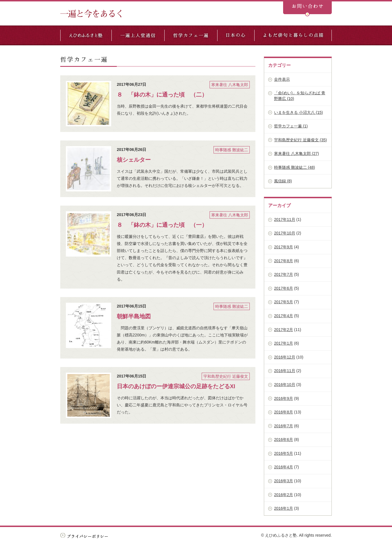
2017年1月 (284, 343)
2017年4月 (284, 316)
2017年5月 (284, 302)
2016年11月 (285, 371)
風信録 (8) (283, 181)
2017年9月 (284, 247)
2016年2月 (284, 495)
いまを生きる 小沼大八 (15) (299, 112)
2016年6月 (284, 440)
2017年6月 (284, 288)
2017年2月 (284, 330)
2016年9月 (284, 398)
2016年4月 (284, 467)
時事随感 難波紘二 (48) (295, 167)
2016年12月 (285, 357)
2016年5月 (284, 453)
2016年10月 (285, 385)
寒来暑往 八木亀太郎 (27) (297, 153)
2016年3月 (284, 481)
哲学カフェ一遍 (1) (291, 126)
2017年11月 (285, 219)
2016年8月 (284, 412)
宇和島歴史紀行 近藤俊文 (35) (301, 140)
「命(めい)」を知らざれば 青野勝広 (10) (300, 96)
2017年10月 (285, 233)
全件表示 (282, 79)
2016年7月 (284, 426)
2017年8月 (284, 261)
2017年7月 (284, 274)
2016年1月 (284, 508)
